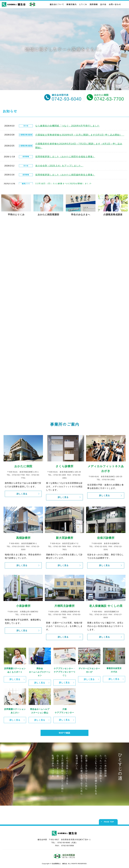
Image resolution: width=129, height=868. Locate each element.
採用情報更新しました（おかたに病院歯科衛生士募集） (65, 175)
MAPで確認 (64, 733)
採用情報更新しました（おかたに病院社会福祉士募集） (65, 157)
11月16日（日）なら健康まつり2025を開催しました (64, 184)
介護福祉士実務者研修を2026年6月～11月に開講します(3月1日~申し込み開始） (80, 135)
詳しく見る (22, 494)
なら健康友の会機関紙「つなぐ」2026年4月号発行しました (67, 126)
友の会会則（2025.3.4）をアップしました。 (59, 166)
